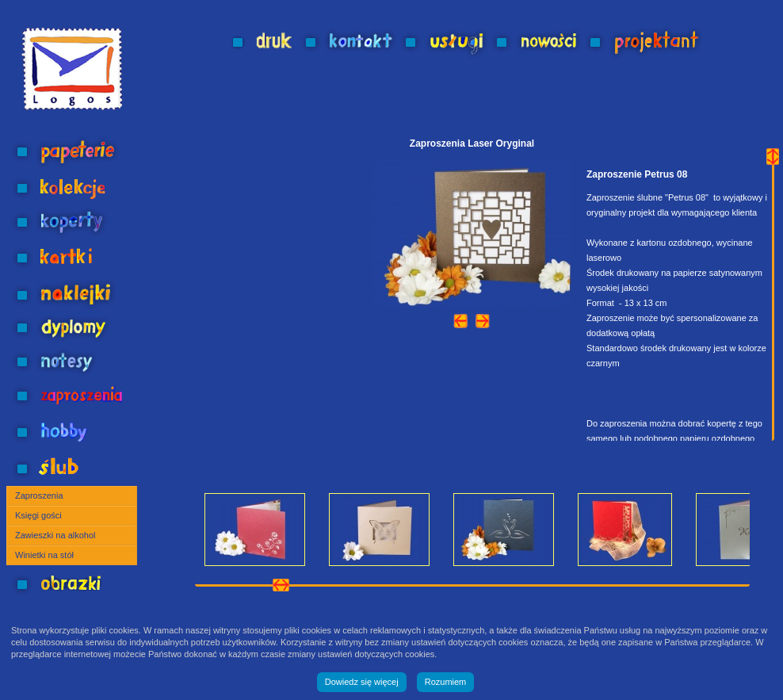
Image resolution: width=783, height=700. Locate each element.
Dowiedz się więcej (362, 682)
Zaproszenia (39, 495)
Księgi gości (38, 515)
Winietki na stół (44, 555)
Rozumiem (446, 682)
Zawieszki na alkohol (55, 535)
